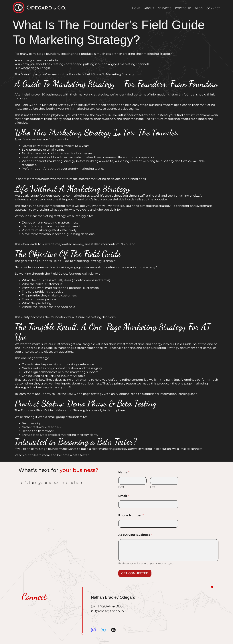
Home (136, 8)
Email (124, 496)
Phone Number (131, 515)
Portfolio (183, 8)
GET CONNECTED (135, 573)
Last (153, 487)
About (149, 8)
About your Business (135, 535)
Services (165, 8)
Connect (213, 8)
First (121, 487)
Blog (199, 8)
